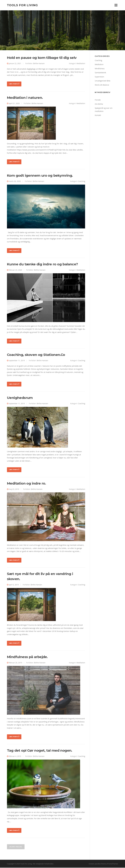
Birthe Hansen (39, 64)
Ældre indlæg (16, 847)
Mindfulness (100, 69)
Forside (98, 100)
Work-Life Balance (102, 85)
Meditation (81, 64)
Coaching (81, 181)
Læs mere (14, 84)
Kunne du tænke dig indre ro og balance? (42, 265)
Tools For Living (22, 5)
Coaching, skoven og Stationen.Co (36, 355)
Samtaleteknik (100, 73)
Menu (116, 5)
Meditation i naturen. (25, 98)
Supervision (99, 77)
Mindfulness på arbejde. (27, 657)
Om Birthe (99, 104)
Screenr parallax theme (97, 864)
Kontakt (98, 116)
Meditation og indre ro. (26, 484)
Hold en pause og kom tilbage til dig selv (42, 58)
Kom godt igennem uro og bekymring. (40, 176)
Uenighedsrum (20, 398)
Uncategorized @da (102, 81)
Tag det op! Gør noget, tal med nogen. (40, 751)
